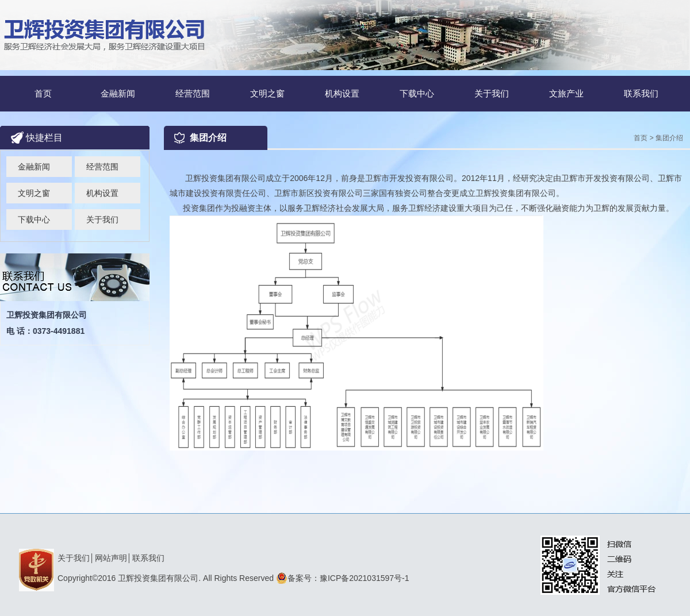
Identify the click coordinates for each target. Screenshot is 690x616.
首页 (43, 93)
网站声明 (111, 558)
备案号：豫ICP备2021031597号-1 (343, 578)
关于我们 (492, 93)
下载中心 (417, 93)
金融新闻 (118, 93)
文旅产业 (566, 93)
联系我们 (641, 93)
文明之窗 (267, 93)
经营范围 (193, 93)
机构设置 (342, 93)
